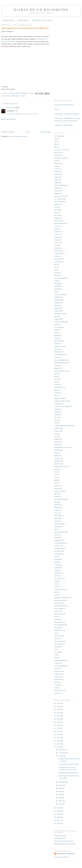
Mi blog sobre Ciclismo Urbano (42, 20)
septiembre (62, 782)
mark (56, 453)
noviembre (62, 753)
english (57, 311)
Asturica (57, 177)
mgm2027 (57, 461)
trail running (58, 644)
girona (56, 330)
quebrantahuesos (60, 532)
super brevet (58, 603)
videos (23, 96)
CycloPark (58, 262)
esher (56, 316)
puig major (58, 526)
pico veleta (58, 516)
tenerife (57, 619)
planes (56, 518)
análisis (57, 163)
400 (55, 144)
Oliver (56, 494)
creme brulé (58, 259)
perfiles (57, 510)
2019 (58, 725)
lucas (56, 436)
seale (56, 581)
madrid (56, 439)
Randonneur (58, 540)
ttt (55, 649)
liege (56, 423)
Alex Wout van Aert (61, 150)
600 (55, 147)
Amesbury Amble (60, 158)
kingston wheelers (60, 401)
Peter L (57, 513)
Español (57, 319)
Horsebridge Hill (60, 354)
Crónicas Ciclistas (8, 20)
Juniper (57, 393)
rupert (56, 562)
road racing (58, 554)
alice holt (57, 152)
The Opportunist (59, 625)
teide (56, 617)
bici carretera (13, 96)
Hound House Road (60, 363)
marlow (57, 456)
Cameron (57, 232)
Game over (56, 109)
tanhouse (57, 611)
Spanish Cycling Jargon (62, 598)
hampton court (59, 346)
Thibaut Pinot (59, 630)
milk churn (58, 464)
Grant (56, 338)
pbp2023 (57, 505)
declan (56, 273)
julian (56, 390)
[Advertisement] (15, 125)
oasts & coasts (59, 491)
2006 (58, 823)
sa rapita (57, 568)
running (57, 559)
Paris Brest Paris (59, 499)
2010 (58, 811)
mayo (61, 794)
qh (55, 529)
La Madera (58, 404)
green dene (58, 341)
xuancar (57, 693)
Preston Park (58, 524)
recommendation (60, 543)
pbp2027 (57, 507)
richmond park (59, 548)
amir (56, 161)
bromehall (57, 221)
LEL (56, 417)
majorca (57, 442)
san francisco (58, 578)
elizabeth (57, 303)
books (56, 207)
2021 (58, 719)
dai (55, 264)
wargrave (57, 677)
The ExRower (59, 622)
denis (56, 275)
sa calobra (57, 565)
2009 (58, 814)
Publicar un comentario (9, 119)
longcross (57, 431)
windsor (57, 685)
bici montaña (58, 202)
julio (60, 788)
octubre (61, 756)
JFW (56, 379)
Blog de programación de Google (65, 844)
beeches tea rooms (60, 196)
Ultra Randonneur (60, 660)
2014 (58, 741)
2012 (58, 747)
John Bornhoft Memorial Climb (68, 773)
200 (55, 139)
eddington (57, 297)
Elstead (57, 305)
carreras (57, 234)
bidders (57, 204)
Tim (56, 633)
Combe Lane (58, 253)
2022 (58, 716)
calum (56, 229)
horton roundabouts (60, 360)
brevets (57, 215)
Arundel (57, 172)
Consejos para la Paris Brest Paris (63, 105)
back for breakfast (60, 185)
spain (56, 595)
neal (56, 472)
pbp (55, 502)
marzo (61, 801)
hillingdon (57, 352)
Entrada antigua (46, 132)
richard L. (57, 546)
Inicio (27, 132)
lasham (56, 409)
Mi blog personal (60, 838)
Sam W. (57, 576)
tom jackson (58, 636)
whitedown (58, 679)
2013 (58, 744)
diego (56, 281)
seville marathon (59, 589)
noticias (57, 486)
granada (57, 335)
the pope (57, 628)
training (57, 647)
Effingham (58, 300)
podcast (57, 521)
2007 (58, 820)
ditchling (57, 284)
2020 (58, 722)
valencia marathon (60, 666)
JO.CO (56, 384)
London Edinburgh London (63, 426)
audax (56, 180)
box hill (57, 210)
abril (60, 798)
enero (61, 804)
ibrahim (57, 368)
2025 (58, 706)
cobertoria (57, 251)
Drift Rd (57, 286)
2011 (58, 808)
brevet (56, 212)
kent (56, 395)
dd (55, 270)
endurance (57, 308)
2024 (58, 710)
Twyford (57, 652)
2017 (58, 731)
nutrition (57, 488)
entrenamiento (59, 314)
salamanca (58, 573)
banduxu (57, 188)
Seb (55, 584)
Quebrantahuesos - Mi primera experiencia (66, 114)
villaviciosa (58, 671)
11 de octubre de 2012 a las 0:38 (22, 114)
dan (55, 267)
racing (56, 537)
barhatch (57, 191)
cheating (57, 237)
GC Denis (57, 327)
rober (56, 557)
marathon (57, 450)
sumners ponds (59, 600)
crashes (57, 256)
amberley (57, 155)
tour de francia (59, 641)
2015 (58, 738)
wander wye (58, 674)
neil (55, 475)
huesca (56, 365)
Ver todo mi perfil (62, 857)
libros (56, 420)
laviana (57, 412)
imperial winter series (61, 371)
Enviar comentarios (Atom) (19, 136)
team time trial (59, 614)
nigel (56, 480)
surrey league (58, 608)
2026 (58, 703)
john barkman (59, 387)
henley (56, 349)
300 (55, 142)
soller (56, 592)
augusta (57, 182)
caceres (57, 226)
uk (55, 658)
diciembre (62, 750)
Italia (56, 374)
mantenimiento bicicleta (62, 447)
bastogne (57, 193)
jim (55, 382)
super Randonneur (60, 606)
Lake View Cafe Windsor (62, 406)
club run (57, 248)
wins (56, 688)
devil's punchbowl (60, 278)
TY (55, 655)
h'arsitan (57, 344)
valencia (57, 663)
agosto (61, 785)
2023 (58, 713)
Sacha (56, 570)
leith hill (57, 415)
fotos (56, 324)
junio (60, 791)
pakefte (57, 496)
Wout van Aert (59, 690)
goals (56, 333)
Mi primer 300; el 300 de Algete (63, 125)
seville (56, 587)
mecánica (57, 458)
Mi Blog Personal (23, 20)
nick (56, 477)
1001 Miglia (58, 136)
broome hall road (60, 223)
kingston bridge (59, 398)
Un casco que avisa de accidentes (69, 764)
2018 (58, 728)
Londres (57, 428)
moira (56, 469)
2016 (58, 734)
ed (55, 292)
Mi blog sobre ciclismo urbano (64, 841)
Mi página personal (60, 836)
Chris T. (57, 243)
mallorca (57, 445)
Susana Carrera (11, 107)
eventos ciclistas (59, 322)
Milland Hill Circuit (61, 466)
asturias (57, 174)
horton (56, 357)
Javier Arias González (66, 854)
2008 (58, 817)
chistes (56, 240)
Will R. (57, 682)
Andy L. (57, 169)
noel (56, 483)
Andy (56, 166)
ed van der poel (59, 294)
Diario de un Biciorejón (41, 10)
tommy (56, 638)
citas (56, 245)
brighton (57, 218)
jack (56, 376)
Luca (56, 434)
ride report (58, 551)
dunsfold (57, 289)
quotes (56, 535)
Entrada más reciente (8, 132)
